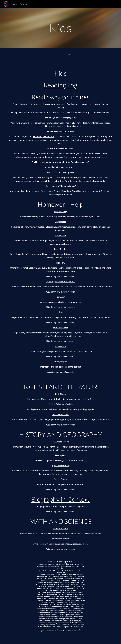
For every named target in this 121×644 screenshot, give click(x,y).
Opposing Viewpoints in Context (60, 282)
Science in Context (60, 539)
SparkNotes (60, 222)
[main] (60, 28)
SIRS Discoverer (61, 328)
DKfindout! (61, 235)
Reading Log (61, 85)
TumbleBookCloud (60, 414)
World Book (61, 346)
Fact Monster (61, 249)
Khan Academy (61, 212)
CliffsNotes (60, 394)
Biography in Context (61, 499)
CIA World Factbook (61, 442)
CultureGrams (60, 479)
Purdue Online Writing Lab (60, 404)
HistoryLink (60, 455)
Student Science (60, 528)
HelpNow (61, 263)
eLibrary (61, 312)
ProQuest (60, 297)
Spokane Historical (60, 466)
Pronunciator (60, 362)
